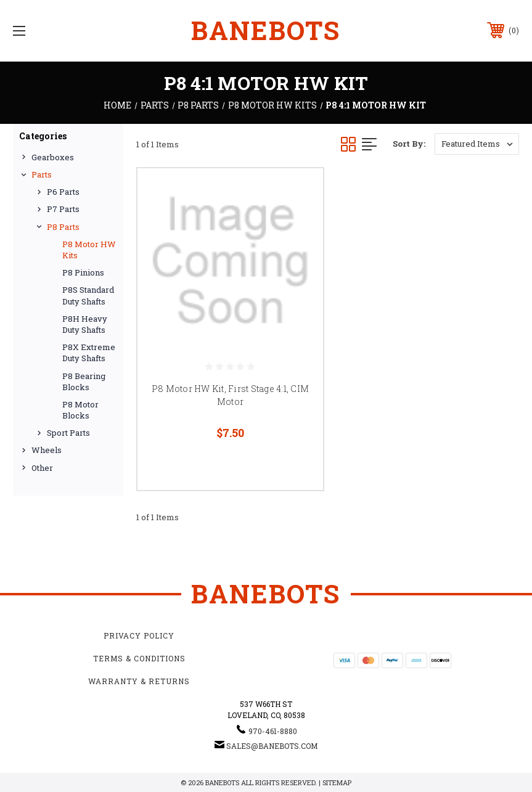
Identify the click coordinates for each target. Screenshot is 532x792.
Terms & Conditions (139, 658)
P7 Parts (63, 209)
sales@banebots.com (272, 746)
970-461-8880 (273, 731)
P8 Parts (63, 227)
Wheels (47, 450)
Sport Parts (68, 433)
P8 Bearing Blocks (84, 382)
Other (42, 468)
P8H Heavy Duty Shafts (85, 324)
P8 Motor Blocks (80, 410)
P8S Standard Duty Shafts (88, 295)
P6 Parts (63, 192)
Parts (42, 174)
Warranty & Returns (139, 681)
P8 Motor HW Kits (89, 250)
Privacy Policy (139, 635)
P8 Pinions (83, 272)
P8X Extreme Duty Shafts (89, 353)
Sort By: (409, 144)
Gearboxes (53, 157)
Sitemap (337, 782)
